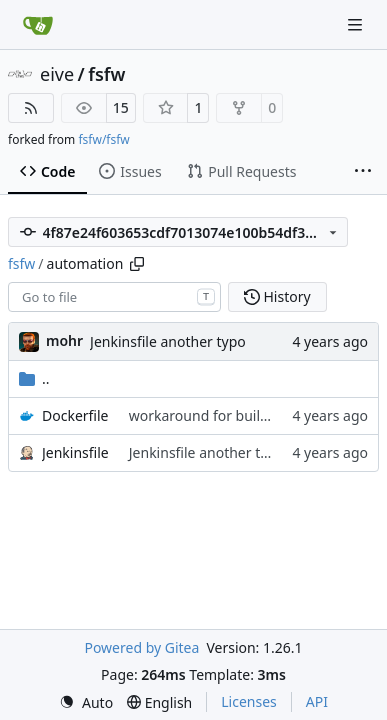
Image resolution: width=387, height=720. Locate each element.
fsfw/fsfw (103, 139)
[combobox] (114, 297)
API (317, 701)
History (277, 296)
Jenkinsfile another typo (168, 341)
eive (57, 74)
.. (34, 378)
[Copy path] (137, 264)
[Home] (38, 25)
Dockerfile (75, 415)
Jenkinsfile (75, 452)
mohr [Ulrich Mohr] (64, 340)
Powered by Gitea (141, 647)
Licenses (249, 701)
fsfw (106, 74)
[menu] (86, 702)
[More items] (363, 172)
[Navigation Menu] (357, 24)
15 (121, 107)
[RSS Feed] (31, 108)
